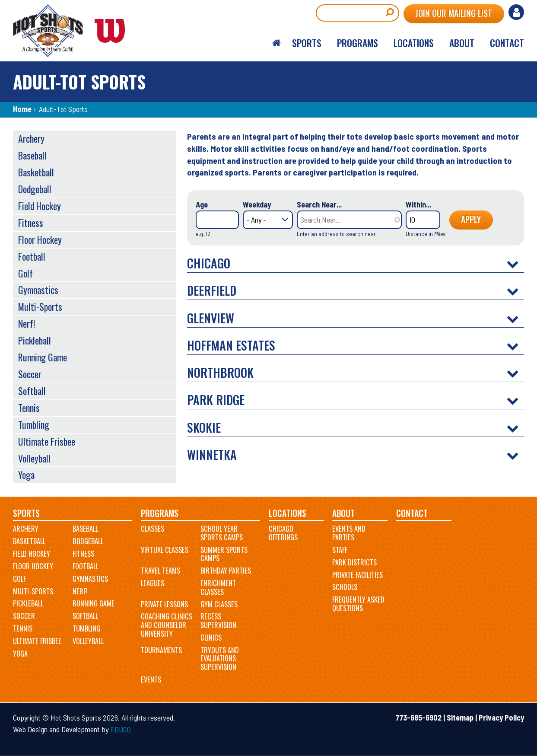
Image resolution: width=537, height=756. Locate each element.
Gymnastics (38, 290)
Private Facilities (357, 575)
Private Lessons (164, 604)
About (343, 513)
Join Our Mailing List (454, 13)
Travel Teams (160, 571)
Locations (288, 513)
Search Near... (319, 204)
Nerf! (27, 323)
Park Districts (354, 562)
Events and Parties (349, 533)
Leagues (153, 583)
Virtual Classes (165, 550)
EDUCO (121, 729)
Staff (340, 550)
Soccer (30, 374)
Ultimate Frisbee (47, 441)
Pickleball (35, 340)
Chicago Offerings (283, 533)
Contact (412, 513)
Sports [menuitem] (307, 43)
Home (22, 109)
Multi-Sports (40, 306)
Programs (160, 513)
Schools (345, 587)
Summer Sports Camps (224, 554)
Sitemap (460, 718)
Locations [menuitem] (414, 43)
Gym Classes (219, 604)
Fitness (31, 223)
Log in (516, 12)
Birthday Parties (226, 571)
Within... (418, 204)
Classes (153, 529)
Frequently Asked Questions (358, 604)
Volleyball (34, 458)
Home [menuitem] (276, 43)
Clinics (211, 638)
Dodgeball (35, 189)
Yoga (26, 475)
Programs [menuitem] (357, 43)
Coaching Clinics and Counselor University (167, 625)
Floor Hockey (40, 239)
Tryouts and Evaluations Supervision (220, 659)
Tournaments (161, 650)
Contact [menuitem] (507, 43)
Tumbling (34, 424)
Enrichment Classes (218, 587)
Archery (31, 138)
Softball (32, 391)
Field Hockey (40, 206)
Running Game (43, 357)
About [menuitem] (462, 43)
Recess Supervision (218, 621)
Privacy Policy (501, 718)
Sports (26, 513)
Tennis (29, 408)
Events (151, 679)
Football (32, 256)
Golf (25, 273)
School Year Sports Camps (222, 533)
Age (202, 204)
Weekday (257, 204)
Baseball (32, 155)
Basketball (36, 172)
